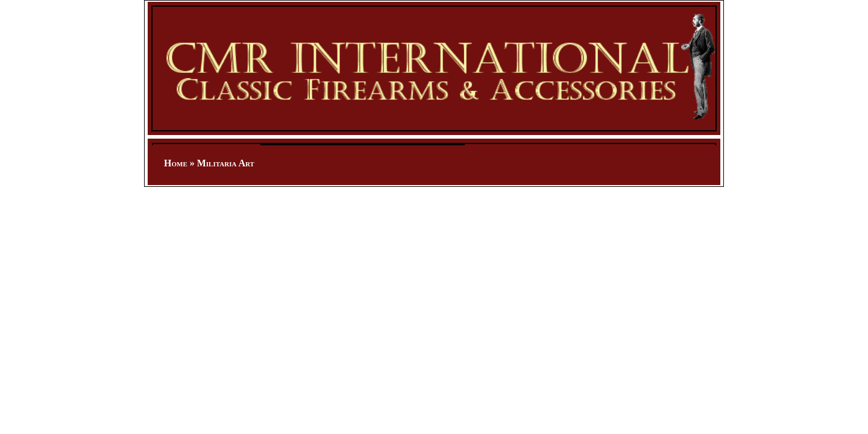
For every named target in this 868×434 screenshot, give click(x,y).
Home (176, 163)
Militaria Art (226, 163)
